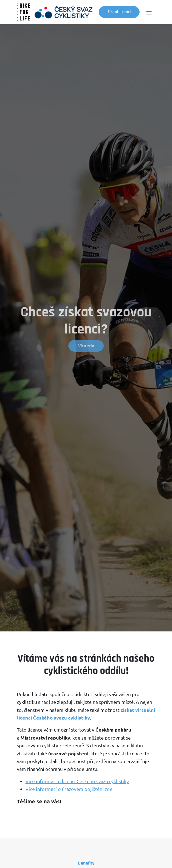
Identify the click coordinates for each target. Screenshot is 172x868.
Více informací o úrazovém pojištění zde (69, 789)
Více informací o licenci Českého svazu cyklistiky (77, 781)
